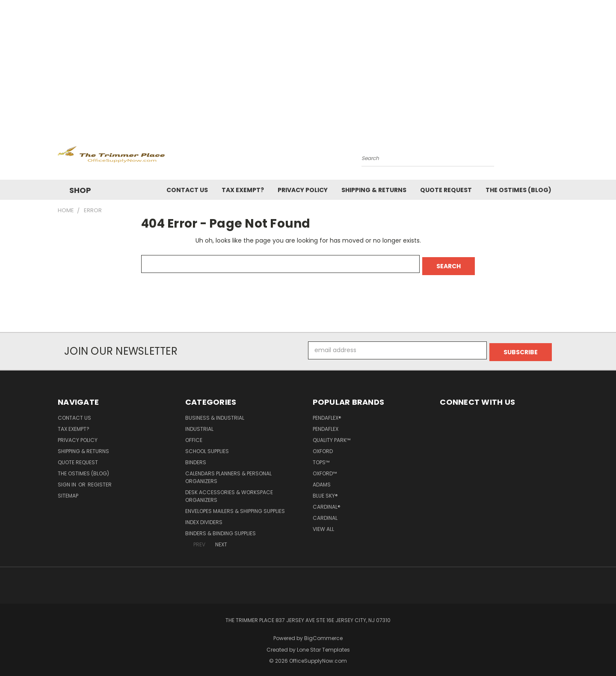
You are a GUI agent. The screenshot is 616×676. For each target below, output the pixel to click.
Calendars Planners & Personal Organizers (228, 473)
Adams (322, 481)
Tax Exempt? (243, 190)
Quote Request (446, 190)
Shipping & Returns (374, 190)
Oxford (323, 447)
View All (323, 525)
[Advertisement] (308, 64)
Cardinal (325, 514)
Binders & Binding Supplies (221, 529)
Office (194, 436)
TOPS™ (321, 458)
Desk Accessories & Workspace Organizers (229, 492)
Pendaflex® (327, 414)
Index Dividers (204, 518)
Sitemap (68, 492)
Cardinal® (327, 503)
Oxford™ (325, 470)
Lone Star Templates (323, 646)
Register (100, 481)
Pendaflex (326, 425)
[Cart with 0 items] (556, 156)
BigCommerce (323, 634)
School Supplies (207, 447)
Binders (196, 458)
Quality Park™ (332, 436)
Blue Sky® (325, 492)
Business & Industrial (215, 414)
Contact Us (187, 190)
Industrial (199, 425)
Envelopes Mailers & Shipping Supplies (235, 507)
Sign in (68, 481)
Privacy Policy (303, 190)
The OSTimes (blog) (518, 190)
